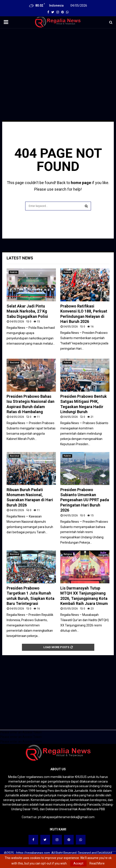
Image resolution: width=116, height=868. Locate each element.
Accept (78, 863)
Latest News (20, 258)
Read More (97, 863)
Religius (68, 554)
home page (81, 183)
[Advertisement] (58, 63)
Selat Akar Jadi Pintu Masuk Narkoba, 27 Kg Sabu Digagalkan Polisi (27, 311)
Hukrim (14, 272)
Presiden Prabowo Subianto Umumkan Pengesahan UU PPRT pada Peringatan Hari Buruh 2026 (85, 500)
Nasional (15, 363)
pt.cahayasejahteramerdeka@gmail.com (66, 817)
